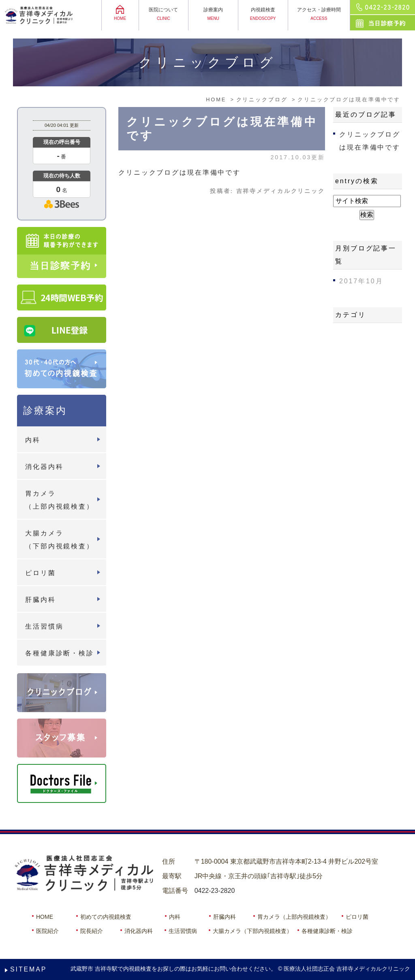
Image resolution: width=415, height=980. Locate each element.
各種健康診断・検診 (60, 653)
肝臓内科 (41, 600)
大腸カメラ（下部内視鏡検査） (60, 540)
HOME (45, 917)
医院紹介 (47, 931)
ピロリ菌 (41, 573)
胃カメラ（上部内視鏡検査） (60, 500)
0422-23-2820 (215, 891)
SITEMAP (28, 969)
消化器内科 (44, 467)
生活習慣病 (44, 626)
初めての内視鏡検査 (106, 917)
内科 (33, 440)
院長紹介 (92, 931)
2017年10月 (361, 281)
